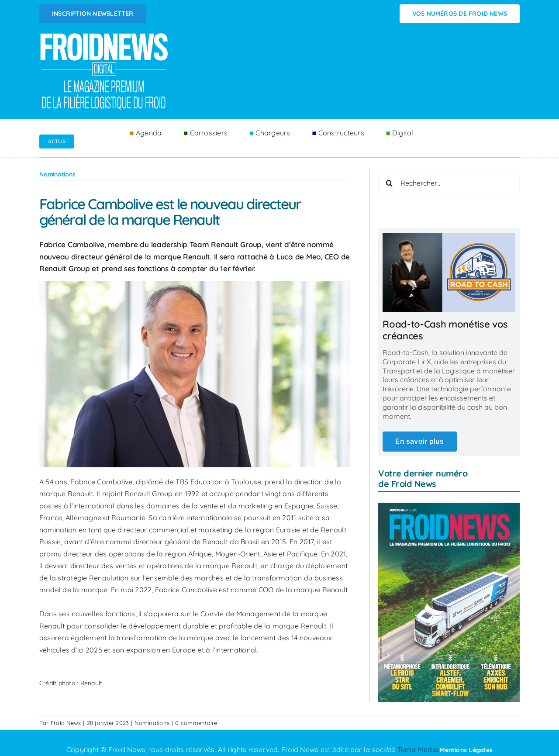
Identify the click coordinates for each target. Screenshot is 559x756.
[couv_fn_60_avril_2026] (449, 506)
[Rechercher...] (449, 183)
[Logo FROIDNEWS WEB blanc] (105, 35)
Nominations (152, 723)
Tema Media (419, 749)
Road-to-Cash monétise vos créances (445, 330)
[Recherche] (389, 183)
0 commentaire (196, 723)
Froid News (66, 723)
